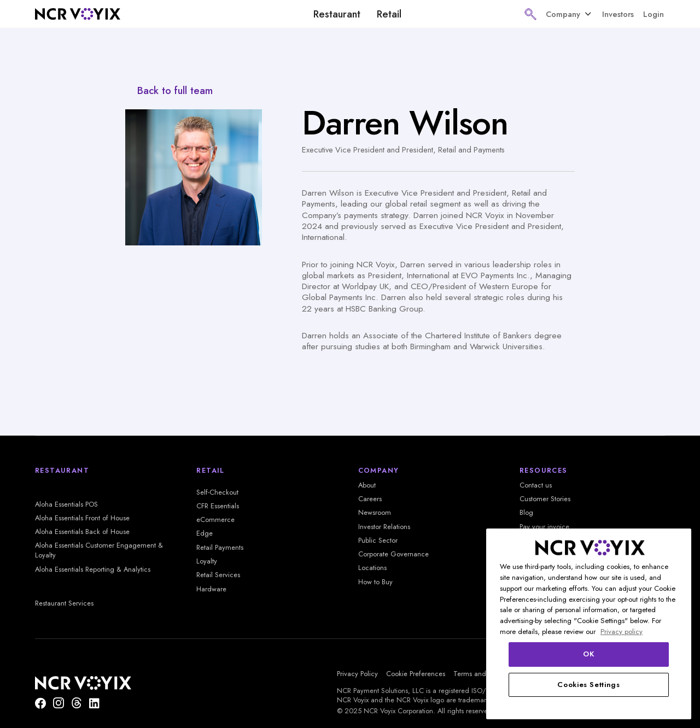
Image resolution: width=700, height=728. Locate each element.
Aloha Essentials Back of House (82, 532)
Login (654, 14)
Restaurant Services (64, 603)
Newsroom (375, 513)
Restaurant (337, 14)
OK (588, 654)
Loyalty (207, 561)
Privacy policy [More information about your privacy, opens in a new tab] (622, 632)
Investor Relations (384, 527)
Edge (205, 533)
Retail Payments (220, 548)
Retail (389, 14)
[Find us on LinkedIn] (94, 703)
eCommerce (215, 520)
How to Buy (375, 582)
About (367, 485)
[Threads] (77, 703)
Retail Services (218, 575)
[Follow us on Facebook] (40, 703)
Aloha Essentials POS (66, 504)
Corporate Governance (393, 554)
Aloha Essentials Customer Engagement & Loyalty (99, 550)
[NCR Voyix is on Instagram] (59, 703)
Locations (372, 568)
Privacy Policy (357, 674)
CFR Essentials (218, 506)
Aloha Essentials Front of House (82, 518)
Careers (370, 499)
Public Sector (378, 541)
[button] (530, 14)
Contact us (536, 485)
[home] (78, 14)
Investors (618, 14)
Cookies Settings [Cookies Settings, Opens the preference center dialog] (589, 685)
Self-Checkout (217, 492)
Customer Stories (545, 499)
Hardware (211, 589)
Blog (526, 513)
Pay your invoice (544, 527)
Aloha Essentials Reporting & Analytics (93, 570)
